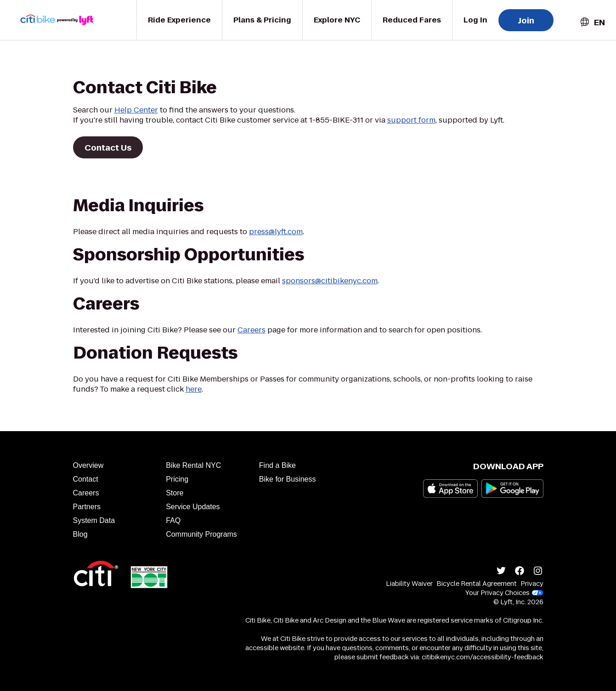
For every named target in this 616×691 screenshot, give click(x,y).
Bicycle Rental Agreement (477, 584)
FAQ (173, 520)
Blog (80, 534)
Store (175, 493)
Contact (86, 479)
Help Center (136, 110)
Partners (87, 507)
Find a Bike (277, 465)
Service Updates (193, 507)
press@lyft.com (276, 232)
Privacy (532, 584)
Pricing (177, 479)
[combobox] (592, 22)
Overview (88, 465)
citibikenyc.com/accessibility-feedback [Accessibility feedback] (483, 657)
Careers (251, 330)
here (194, 389)
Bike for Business (288, 479)
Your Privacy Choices (504, 593)
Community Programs (201, 534)
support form (411, 120)
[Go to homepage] (62, 20)
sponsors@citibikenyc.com (330, 281)
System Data (94, 520)
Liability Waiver (409, 584)
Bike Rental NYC (193, 465)
